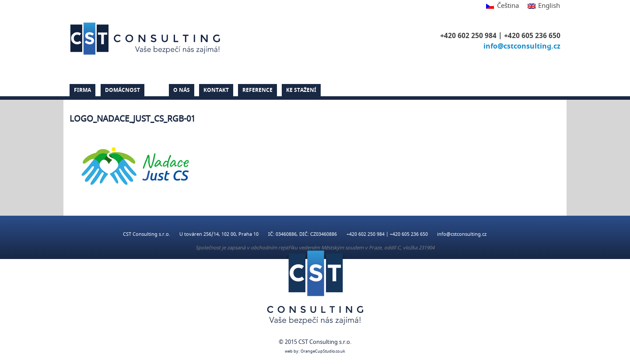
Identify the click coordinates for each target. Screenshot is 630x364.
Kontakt (216, 90)
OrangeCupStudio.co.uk (323, 352)
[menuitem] (502, 6)
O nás (182, 90)
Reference (257, 90)
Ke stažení (301, 90)
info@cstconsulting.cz (522, 46)
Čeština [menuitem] (508, 6)
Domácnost (122, 90)
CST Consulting (147, 38)
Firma (82, 90)
